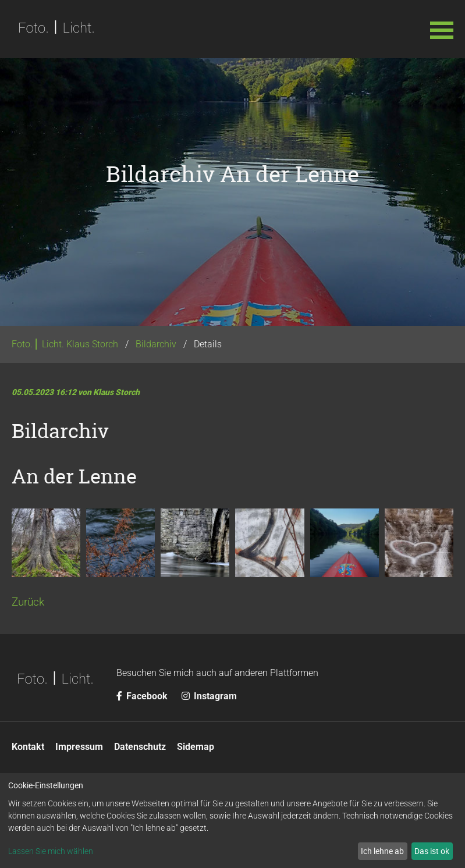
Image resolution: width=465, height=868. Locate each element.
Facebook (143, 696)
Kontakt (28, 747)
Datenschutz (140, 747)
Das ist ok (432, 851)
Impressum (79, 747)
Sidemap (196, 747)
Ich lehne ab (382, 851)
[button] (442, 29)
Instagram (209, 696)
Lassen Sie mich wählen (51, 851)
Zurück (28, 602)
